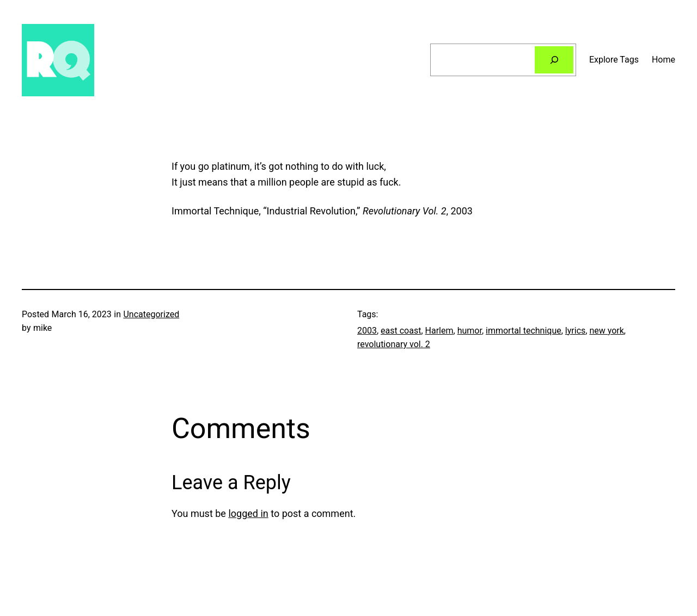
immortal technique (524, 331)
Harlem (439, 331)
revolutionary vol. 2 (394, 344)
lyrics (575, 331)
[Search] (554, 60)
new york (606, 331)
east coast (401, 331)
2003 (367, 331)
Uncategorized (151, 314)
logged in (248, 513)
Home (664, 60)
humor (470, 331)
